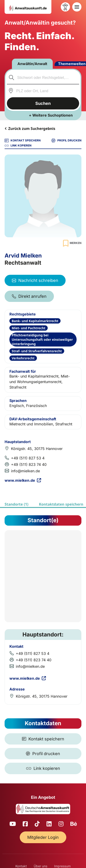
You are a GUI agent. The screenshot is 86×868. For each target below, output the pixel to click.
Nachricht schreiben (35, 280)
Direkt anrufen (29, 296)
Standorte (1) (17, 504)
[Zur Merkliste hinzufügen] (72, 243)
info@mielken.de (25, 471)
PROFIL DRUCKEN (66, 140)
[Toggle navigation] (77, 7)
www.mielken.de (23, 480)
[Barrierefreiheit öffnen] (65, 7)
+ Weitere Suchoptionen (51, 115)
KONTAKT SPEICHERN (23, 140)
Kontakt (21, 866)
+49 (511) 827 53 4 (28, 458)
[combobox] (43, 77)
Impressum (62, 866)
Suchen (43, 103)
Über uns (40, 866)
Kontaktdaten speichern (61, 504)
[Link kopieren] (43, 768)
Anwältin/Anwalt (32, 64)
